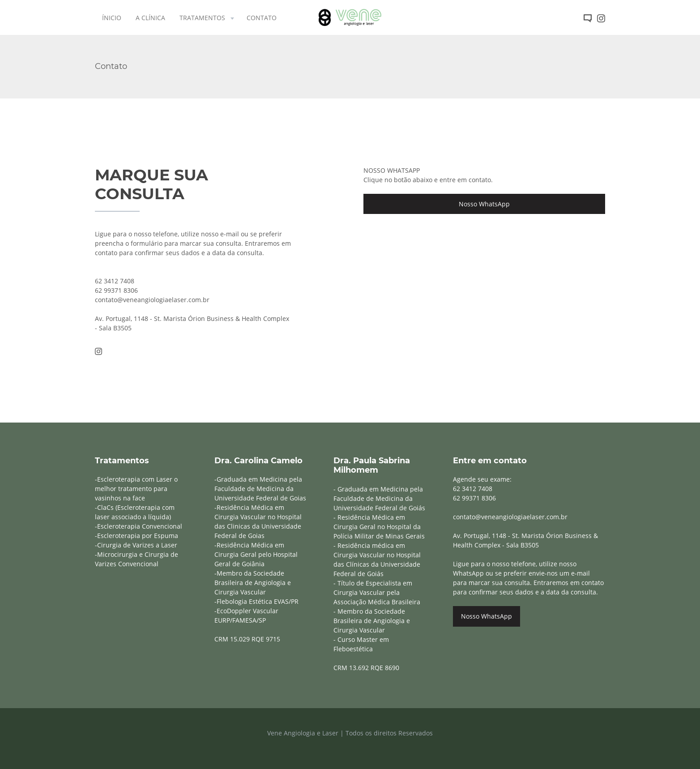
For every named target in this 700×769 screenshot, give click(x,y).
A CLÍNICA (150, 18)
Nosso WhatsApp (484, 204)
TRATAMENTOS (208, 18)
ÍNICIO (112, 18)
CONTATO (262, 18)
